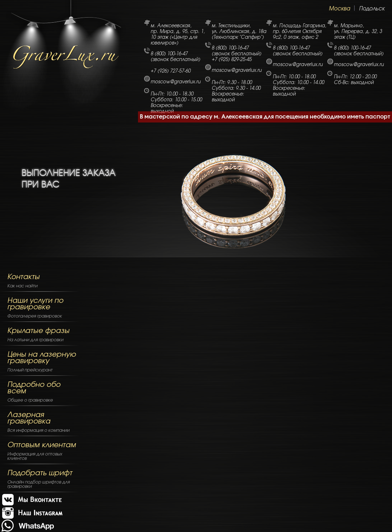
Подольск (372, 9)
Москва (339, 9)
